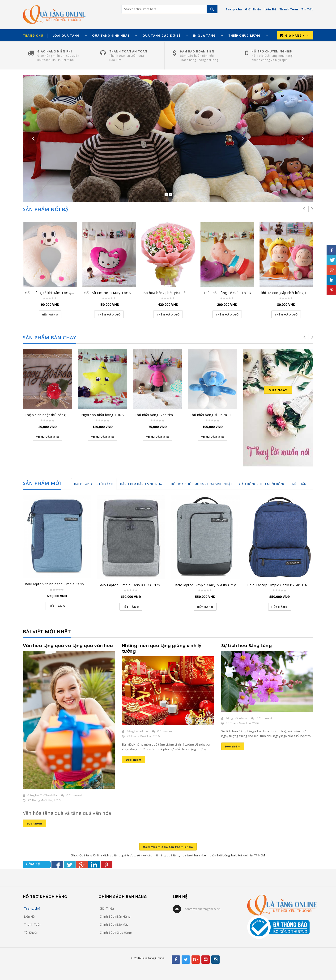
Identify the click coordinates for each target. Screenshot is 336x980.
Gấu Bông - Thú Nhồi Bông (262, 484)
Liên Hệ (29, 916)
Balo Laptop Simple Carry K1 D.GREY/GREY (134, 585)
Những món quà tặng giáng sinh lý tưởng (162, 648)
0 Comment (74, 795)
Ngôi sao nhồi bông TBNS (103, 415)
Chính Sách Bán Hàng (115, 916)
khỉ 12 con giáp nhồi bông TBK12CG (291, 293)
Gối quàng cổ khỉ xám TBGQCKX (52, 293)
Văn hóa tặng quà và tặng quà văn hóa (68, 645)
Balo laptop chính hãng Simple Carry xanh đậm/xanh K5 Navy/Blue (79, 584)
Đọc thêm (34, 824)
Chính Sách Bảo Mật (114, 924)
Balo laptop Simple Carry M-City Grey (205, 585)
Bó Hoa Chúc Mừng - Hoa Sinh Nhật (202, 484)
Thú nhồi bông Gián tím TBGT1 (160, 415)
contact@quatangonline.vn (203, 909)
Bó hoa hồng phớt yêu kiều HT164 (171, 293)
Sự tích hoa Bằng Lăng (247, 645)
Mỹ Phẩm (300, 484)
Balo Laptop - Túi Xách (94, 484)
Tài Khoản (31, 933)
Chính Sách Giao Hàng (116, 933)
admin (144, 731)
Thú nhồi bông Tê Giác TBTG (227, 293)
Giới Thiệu (107, 908)
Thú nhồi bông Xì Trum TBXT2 (215, 415)
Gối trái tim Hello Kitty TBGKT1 (110, 293)
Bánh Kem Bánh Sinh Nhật (142, 484)
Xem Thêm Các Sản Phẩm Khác (168, 847)
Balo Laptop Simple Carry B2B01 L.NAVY (281, 585)
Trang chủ (32, 908)
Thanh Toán (33, 924)
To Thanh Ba (49, 795)
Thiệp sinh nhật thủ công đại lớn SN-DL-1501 (62, 415)
